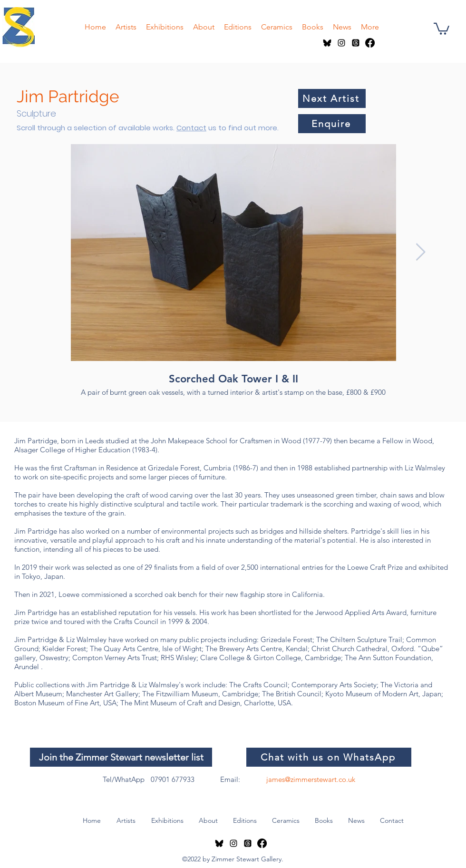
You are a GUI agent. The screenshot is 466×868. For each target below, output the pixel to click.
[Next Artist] (332, 98)
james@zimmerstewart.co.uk (311, 779)
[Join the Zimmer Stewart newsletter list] (121, 757)
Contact (191, 128)
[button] (442, 28)
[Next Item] (421, 252)
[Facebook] (370, 43)
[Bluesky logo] (327, 43)
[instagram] (341, 43)
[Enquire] (332, 124)
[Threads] (356, 43)
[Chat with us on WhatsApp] (329, 757)
